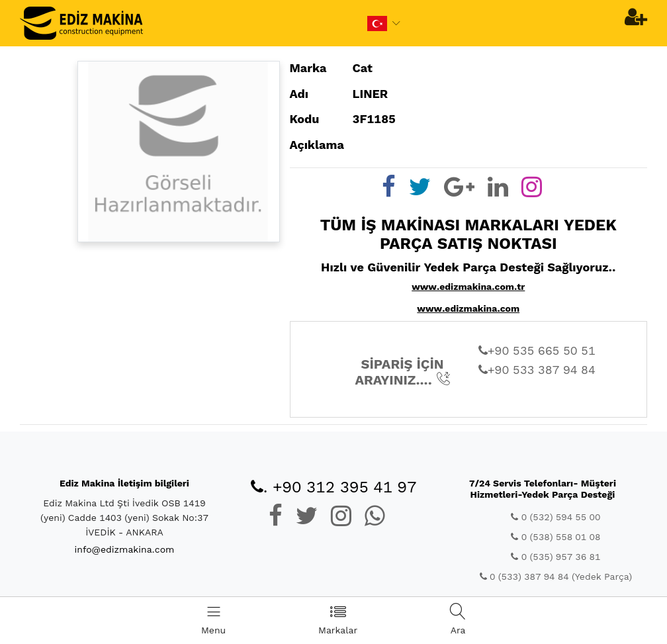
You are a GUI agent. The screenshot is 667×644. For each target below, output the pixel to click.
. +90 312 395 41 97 (334, 487)
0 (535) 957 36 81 (556, 557)
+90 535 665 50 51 (537, 350)
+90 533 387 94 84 (537, 370)
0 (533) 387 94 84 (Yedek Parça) (556, 576)
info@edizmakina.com (125, 549)
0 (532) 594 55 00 (556, 517)
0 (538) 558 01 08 (556, 537)
